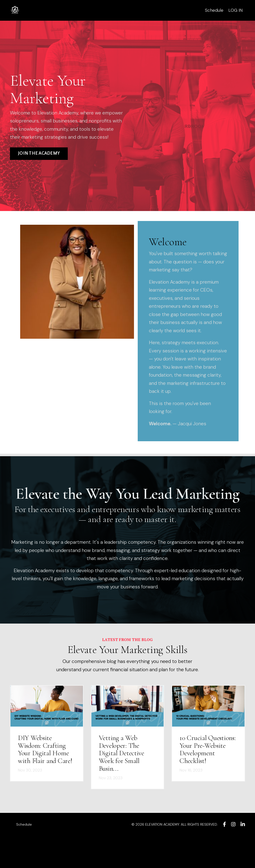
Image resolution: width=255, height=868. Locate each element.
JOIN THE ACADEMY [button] (39, 163)
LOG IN (235, 10)
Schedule (214, 10)
